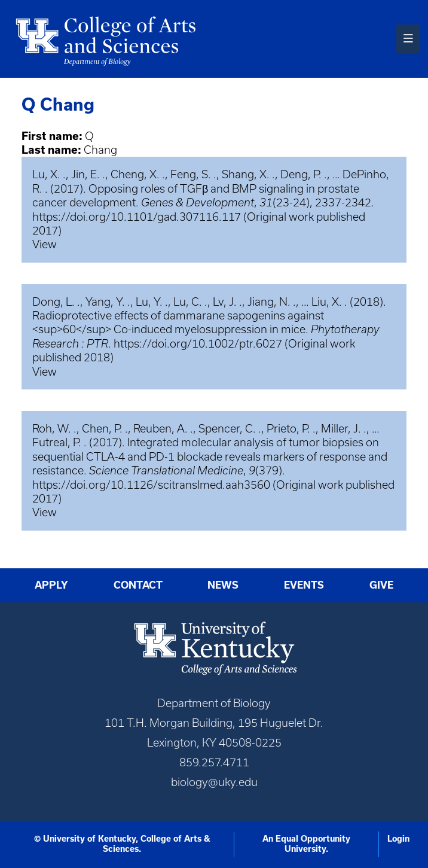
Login (398, 839)
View (45, 244)
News (223, 585)
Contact (138, 585)
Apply (51, 585)
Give (381, 585)
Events (304, 585)
